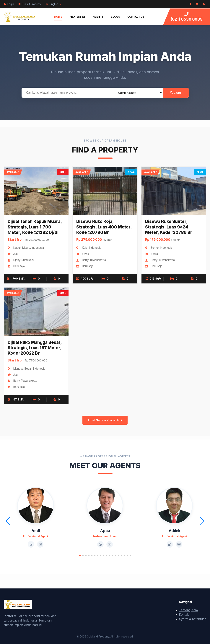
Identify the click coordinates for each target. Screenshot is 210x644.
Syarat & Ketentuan (193, 619)
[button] (80, 555)
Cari (176, 93)
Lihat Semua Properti (105, 420)
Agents (98, 17)
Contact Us (136, 17)
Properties (77, 17)
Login (9, 4)
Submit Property (30, 4)
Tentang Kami (189, 610)
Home (58, 17)
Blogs (115, 17)
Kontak (184, 614)
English (54, 4)
